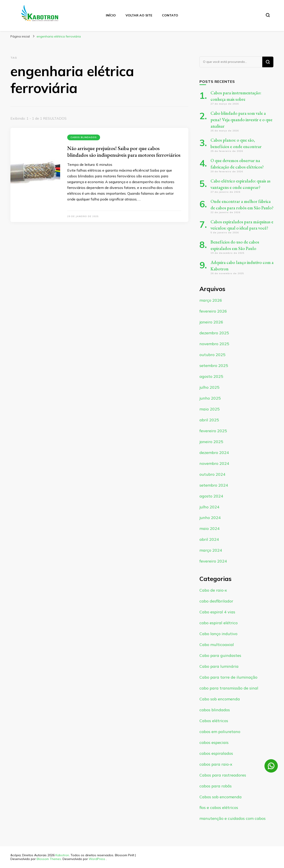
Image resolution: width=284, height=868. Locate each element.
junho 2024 (210, 518)
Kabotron (62, 855)
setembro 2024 (214, 485)
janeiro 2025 (211, 442)
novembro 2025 (214, 344)
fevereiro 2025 (213, 431)
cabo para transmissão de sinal (229, 688)
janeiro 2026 (211, 322)
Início (111, 15)
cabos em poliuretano (220, 732)
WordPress (97, 859)
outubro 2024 (212, 474)
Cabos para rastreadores (223, 775)
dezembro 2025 (214, 333)
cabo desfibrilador (216, 601)
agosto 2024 (211, 496)
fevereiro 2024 (213, 561)
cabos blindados (84, 137)
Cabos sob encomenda (221, 797)
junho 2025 (210, 398)
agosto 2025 (211, 376)
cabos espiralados (216, 753)
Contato (170, 15)
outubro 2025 (212, 355)
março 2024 (211, 550)
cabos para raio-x (216, 764)
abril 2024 (209, 539)
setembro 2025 (214, 366)
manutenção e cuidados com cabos (233, 818)
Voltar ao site (139, 15)
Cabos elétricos (214, 721)
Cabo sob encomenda (220, 699)
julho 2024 (209, 507)
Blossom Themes (49, 859)
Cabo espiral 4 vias (217, 612)
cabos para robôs (216, 786)
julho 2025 (209, 387)
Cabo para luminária (219, 666)
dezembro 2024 (214, 453)
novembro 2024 (214, 463)
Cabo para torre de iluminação (228, 677)
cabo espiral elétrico (219, 623)
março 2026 (211, 300)
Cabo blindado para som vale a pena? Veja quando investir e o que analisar (242, 120)
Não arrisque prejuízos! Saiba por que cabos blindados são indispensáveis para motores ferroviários (124, 152)
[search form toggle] (268, 15)
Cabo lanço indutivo (218, 634)
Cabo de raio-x (213, 590)
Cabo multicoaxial (217, 645)
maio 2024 (210, 528)
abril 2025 (209, 420)
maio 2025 (210, 409)
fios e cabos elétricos (219, 808)
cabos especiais (214, 742)
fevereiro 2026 (213, 311)
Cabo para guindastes (220, 655)
